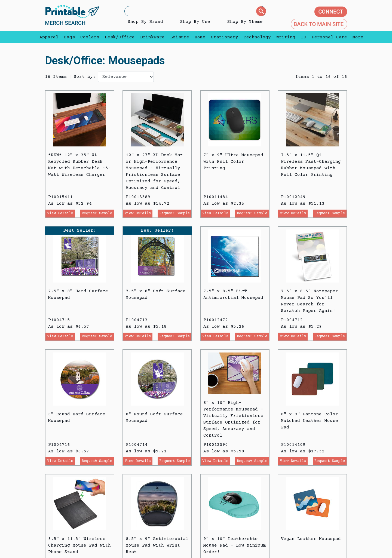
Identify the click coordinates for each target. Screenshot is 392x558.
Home (200, 37)
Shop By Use (195, 22)
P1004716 (59, 445)
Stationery (225, 37)
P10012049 (293, 197)
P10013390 (216, 445)
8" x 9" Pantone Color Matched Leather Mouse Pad (310, 421)
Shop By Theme (245, 22)
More (357, 37)
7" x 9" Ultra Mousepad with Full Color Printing (233, 162)
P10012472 (216, 320)
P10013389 (138, 197)
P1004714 (137, 445)
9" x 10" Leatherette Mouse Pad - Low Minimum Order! (235, 545)
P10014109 (293, 445)
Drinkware (152, 37)
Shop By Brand (145, 22)
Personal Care (329, 37)
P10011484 (216, 197)
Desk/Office (120, 37)
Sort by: (85, 77)
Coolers (90, 37)
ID (304, 37)
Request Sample (97, 213)
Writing (286, 37)
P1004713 (137, 320)
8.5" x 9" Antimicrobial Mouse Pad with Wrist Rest (157, 545)
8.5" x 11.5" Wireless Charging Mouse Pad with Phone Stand (79, 545)
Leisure (180, 37)
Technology (257, 37)
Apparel (49, 37)
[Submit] (261, 11)
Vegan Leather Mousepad (311, 539)
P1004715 (59, 320)
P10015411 (60, 197)
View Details (60, 213)
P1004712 (292, 320)
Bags (69, 37)
